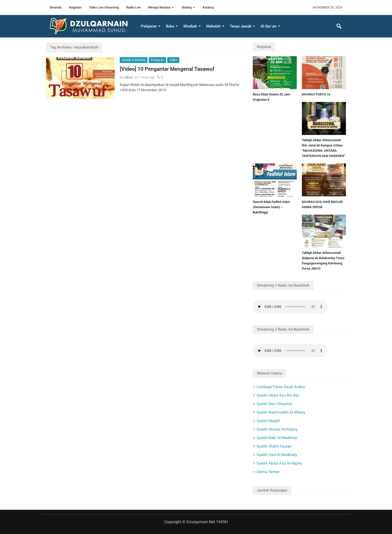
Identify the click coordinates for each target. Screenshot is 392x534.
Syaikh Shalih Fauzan (274, 446)
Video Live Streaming (104, 7)
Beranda (56, 7)
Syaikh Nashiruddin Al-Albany (281, 412)
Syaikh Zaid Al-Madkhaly (277, 455)
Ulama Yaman (268, 472)
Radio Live (133, 7)
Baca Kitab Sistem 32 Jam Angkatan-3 (271, 97)
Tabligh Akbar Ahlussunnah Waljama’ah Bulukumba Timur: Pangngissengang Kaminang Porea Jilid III (323, 261)
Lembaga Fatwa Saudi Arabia (281, 387)
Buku (170, 26)
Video (173, 60)
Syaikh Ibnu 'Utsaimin (274, 404)
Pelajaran (149, 26)
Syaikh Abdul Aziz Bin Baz (278, 395)
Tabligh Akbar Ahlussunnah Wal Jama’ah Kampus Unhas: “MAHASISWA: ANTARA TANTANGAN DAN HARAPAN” (323, 148)
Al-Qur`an (268, 26)
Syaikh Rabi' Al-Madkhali (277, 438)
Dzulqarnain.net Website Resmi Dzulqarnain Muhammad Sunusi (90, 26)
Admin (128, 77)
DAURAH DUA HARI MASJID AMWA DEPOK (322, 204)
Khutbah (190, 26)
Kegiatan (75, 7)
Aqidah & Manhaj (134, 60)
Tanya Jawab (240, 26)
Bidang (187, 7)
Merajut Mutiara (159, 7)
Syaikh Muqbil (268, 421)
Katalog (208, 7)
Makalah (213, 26)
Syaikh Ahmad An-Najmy (277, 429)
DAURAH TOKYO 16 (316, 94)
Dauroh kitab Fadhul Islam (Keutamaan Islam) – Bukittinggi (271, 207)
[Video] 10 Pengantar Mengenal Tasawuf (167, 69)
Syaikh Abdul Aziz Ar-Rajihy (279, 463)
